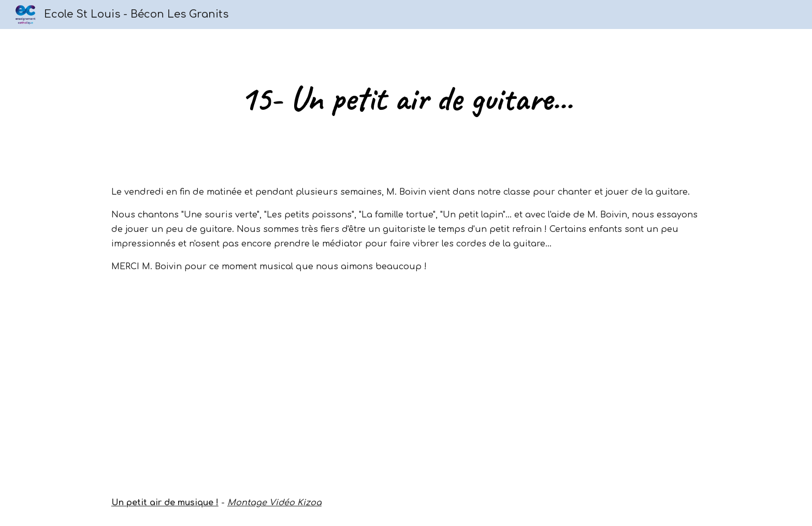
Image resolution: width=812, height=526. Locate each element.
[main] (406, 98)
